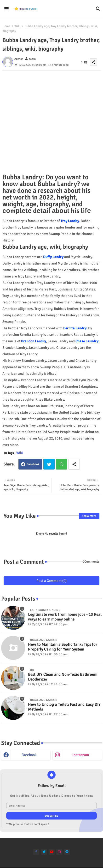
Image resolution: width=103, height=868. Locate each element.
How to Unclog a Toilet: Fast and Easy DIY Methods (64, 707)
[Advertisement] (51, 122)
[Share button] (74, 464)
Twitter (49, 464)
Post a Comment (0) (51, 581)
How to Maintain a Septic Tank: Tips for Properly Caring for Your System (63, 647)
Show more (89, 516)
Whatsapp (61, 464)
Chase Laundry (87, 341)
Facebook (33, 464)
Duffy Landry (53, 257)
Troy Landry (70, 221)
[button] (98, 9)
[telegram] (67, 852)
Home (6, 26)
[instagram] (59, 852)
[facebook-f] (36, 852)
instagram (81, 755)
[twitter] (44, 852)
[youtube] (52, 852)
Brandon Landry (34, 341)
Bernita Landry (75, 328)
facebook (29, 755)
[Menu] (6, 9)
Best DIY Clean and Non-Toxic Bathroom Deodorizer (63, 677)
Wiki (17, 26)
